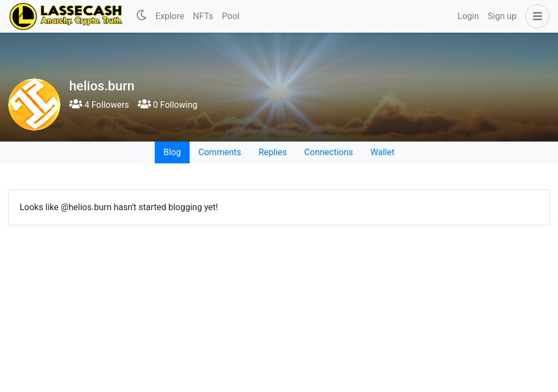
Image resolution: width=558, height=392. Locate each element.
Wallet (383, 152)
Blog (172, 152)
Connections (328, 152)
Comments (220, 152)
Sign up (502, 16)
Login (468, 16)
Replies (272, 152)
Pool (231, 16)
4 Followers (99, 105)
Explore (170, 16)
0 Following (168, 105)
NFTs (203, 16)
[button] (535, 16)
